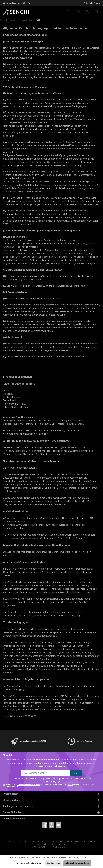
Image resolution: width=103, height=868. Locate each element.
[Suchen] (78, 12)
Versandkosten (60, 841)
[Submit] (76, 773)
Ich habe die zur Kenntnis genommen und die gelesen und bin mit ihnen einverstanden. (50, 786)
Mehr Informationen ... (86, 858)
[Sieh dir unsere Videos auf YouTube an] (58, 825)
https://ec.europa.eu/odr (71, 424)
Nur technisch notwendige (29, 863)
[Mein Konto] (87, 12)
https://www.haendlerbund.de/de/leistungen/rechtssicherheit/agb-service (47, 709)
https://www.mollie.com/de (81, 264)
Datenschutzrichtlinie (78, 779)
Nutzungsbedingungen (51, 781)
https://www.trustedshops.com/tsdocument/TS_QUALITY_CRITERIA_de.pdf (47, 538)
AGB (70, 785)
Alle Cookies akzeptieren (77, 863)
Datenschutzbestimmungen (29, 785)
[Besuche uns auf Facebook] (45, 825)
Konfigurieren (53, 863)
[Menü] (69, 12)
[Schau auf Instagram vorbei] (52, 825)
